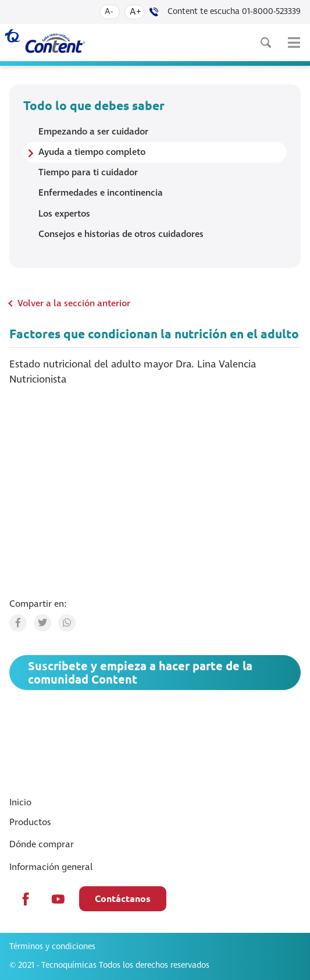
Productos (30, 822)
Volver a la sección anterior (74, 303)
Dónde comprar (42, 844)
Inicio (20, 802)
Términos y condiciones (52, 947)
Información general (51, 867)
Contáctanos (123, 898)
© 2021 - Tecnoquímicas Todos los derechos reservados (109, 965)
